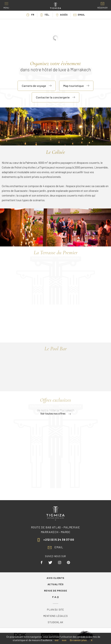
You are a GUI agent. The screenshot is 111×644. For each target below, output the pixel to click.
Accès (62, 15)
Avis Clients (55, 578)
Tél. (45, 15)
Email (79, 15)
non (64, 640)
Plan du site (55, 610)
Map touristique (76, 86)
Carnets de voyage (37, 86)
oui (56, 640)
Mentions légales (56, 616)
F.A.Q (56, 597)
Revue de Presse (55, 591)
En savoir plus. (79, 640)
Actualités (56, 584)
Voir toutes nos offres (56, 413)
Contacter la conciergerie (55, 97)
